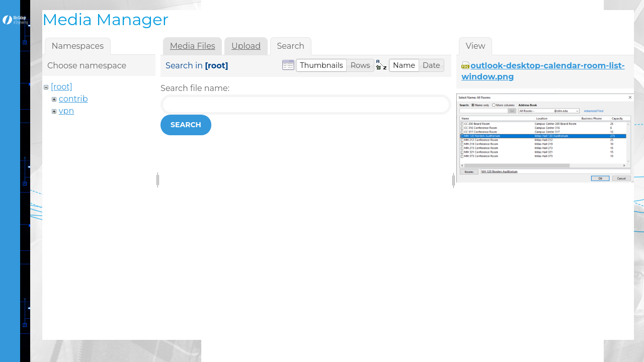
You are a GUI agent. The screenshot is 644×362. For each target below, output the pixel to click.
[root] (62, 87)
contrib (73, 99)
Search (186, 125)
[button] (321, 65)
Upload (246, 46)
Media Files (193, 46)
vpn (66, 111)
